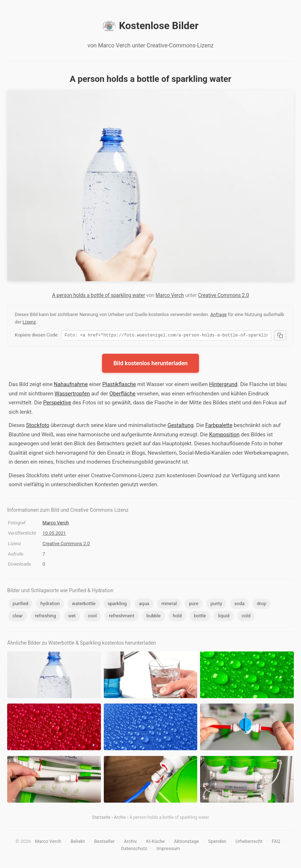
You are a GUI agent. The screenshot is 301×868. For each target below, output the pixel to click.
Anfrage (218, 314)
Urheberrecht (249, 842)
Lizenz (29, 322)
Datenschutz (134, 850)
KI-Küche (155, 842)
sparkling (117, 605)
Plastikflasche (119, 385)
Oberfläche (123, 395)
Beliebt (78, 842)
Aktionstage (186, 842)
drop (261, 605)
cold (246, 617)
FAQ (276, 842)
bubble (154, 617)
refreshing (45, 617)
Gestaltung (180, 426)
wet (72, 617)
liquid (224, 617)
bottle (200, 617)
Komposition (224, 436)
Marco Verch (170, 295)
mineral (169, 605)
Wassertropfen (72, 395)
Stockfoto (38, 426)
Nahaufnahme (71, 385)
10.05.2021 (54, 534)
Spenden (217, 842)
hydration (50, 605)
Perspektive (57, 404)
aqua (144, 605)
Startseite (101, 818)
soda (239, 605)
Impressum (168, 850)
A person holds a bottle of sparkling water (99, 295)
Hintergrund (223, 385)
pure (194, 605)
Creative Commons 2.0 (223, 295)
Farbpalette (219, 426)
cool (92, 617)
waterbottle (84, 605)
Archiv (120, 818)
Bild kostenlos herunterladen (151, 364)
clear (18, 617)
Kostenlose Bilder (150, 26)
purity (216, 605)
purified (20, 605)
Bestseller (104, 842)
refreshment (121, 617)
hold (177, 617)
